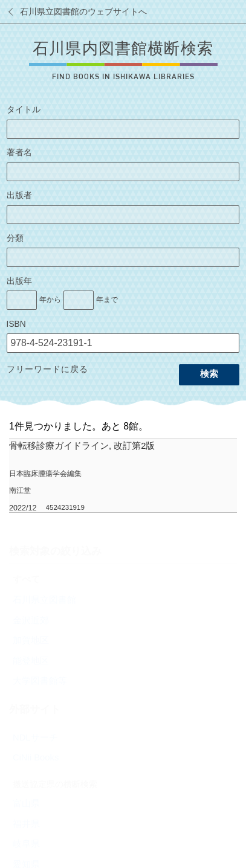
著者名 (19, 153)
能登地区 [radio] (31, 661)
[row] (123, 476)
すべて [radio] (26, 579)
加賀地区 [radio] (31, 640)
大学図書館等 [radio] (40, 681)
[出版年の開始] (22, 300)
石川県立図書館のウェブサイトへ (83, 12)
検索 (209, 374)
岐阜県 (26, 844)
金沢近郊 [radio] (31, 620)
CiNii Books (36, 757)
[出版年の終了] (79, 300)
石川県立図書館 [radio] (44, 600)
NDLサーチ (35, 738)
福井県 (26, 824)
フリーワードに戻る (47, 369)
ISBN (16, 324)
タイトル (24, 110)
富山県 (26, 803)
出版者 (19, 195)
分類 (15, 238)
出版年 (19, 281)
